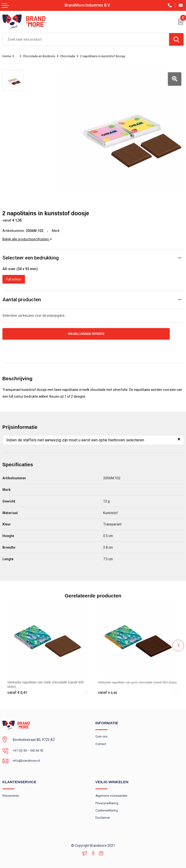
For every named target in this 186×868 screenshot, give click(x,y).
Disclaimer (103, 814)
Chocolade (69, 56)
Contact (101, 740)
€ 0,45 (108, 688)
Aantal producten (22, 294)
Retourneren (11, 792)
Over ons (102, 732)
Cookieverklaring (107, 807)
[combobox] (86, 39)
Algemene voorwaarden (112, 792)
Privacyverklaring (107, 799)
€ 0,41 (17, 688)
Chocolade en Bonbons (40, 56)
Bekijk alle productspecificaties (27, 234)
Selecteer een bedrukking (31, 252)
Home (7, 56)
